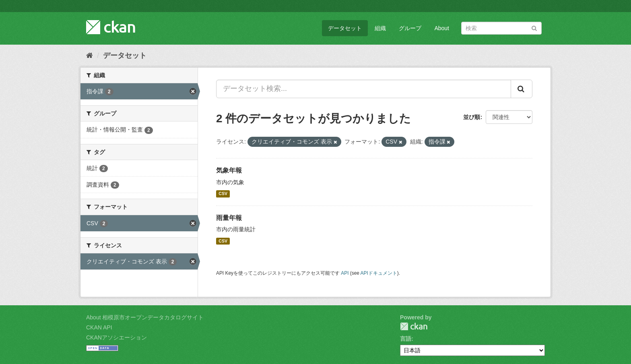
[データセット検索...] (364, 89)
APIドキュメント (379, 273)
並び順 (472, 117)
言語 (406, 339)
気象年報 (229, 170)
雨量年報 (229, 218)
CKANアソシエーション (117, 337)
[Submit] (534, 28)
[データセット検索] (501, 28)
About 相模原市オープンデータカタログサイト (145, 317)
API (345, 273)
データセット (345, 28)
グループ (410, 28)
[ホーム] (90, 56)
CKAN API (99, 327)
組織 (380, 28)
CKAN (414, 326)
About (442, 28)
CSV (223, 194)
